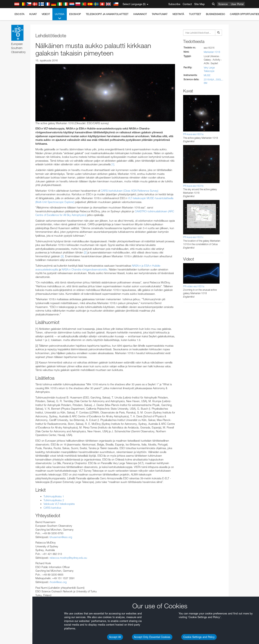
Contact (187, 4)
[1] (113, 164)
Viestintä (178, 14)
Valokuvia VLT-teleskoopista (59, 504)
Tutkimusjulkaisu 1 (54, 496)
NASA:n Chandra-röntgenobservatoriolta (84, 269)
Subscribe (174, 4)
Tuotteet (195, 14)
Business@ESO (215, 14)
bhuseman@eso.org (61, 537)
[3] (62, 256)
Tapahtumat (160, 14)
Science (223, 4)
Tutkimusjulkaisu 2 (54, 500)
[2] (85, 252)
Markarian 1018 (212, 52)
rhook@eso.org (58, 582)
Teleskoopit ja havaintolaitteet (107, 14)
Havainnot (140, 14)
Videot (46, 14)
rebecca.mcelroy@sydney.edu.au (68, 558)
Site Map (200, 4)
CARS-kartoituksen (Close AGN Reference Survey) (129, 191)
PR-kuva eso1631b (193, 186)
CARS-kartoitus (52, 508)
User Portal (237, 4)
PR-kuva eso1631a (193, 134)
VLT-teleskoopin (137, 198)
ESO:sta (20, 14)
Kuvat (33, 14)
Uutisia (60, 16)
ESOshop (75, 14)
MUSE (207, 75)
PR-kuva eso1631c (193, 237)
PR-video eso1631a (194, 286)
